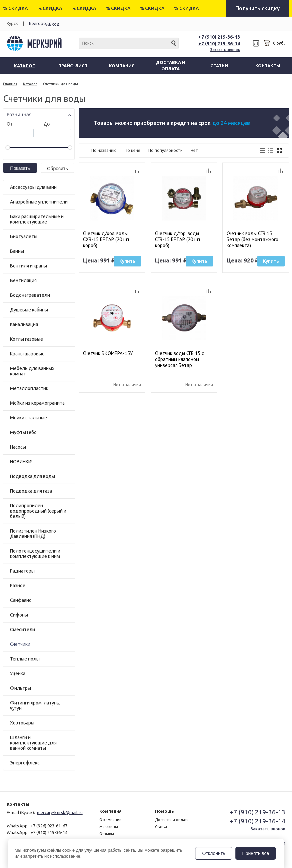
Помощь (164, 811)
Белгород (39, 23)
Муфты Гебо (23, 432)
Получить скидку (257, 8)
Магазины (109, 827)
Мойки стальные (28, 418)
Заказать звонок (225, 50)
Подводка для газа (31, 491)
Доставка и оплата (172, 820)
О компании (110, 820)
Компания (110, 811)
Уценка (18, 673)
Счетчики (20, 644)
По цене (132, 150)
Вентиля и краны (28, 266)
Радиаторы (22, 571)
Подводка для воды (32, 476)
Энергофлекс (25, 763)
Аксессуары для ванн (33, 187)
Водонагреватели (30, 295)
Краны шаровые (27, 354)
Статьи (161, 827)
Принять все (256, 853)
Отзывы (107, 834)
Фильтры (20, 688)
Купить (127, 261)
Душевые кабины (29, 310)
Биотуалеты (24, 236)
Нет (194, 150)
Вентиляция (23, 280)
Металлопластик (29, 388)
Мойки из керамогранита (37, 403)
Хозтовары (22, 723)
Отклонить (214, 853)
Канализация (24, 324)
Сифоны (19, 615)
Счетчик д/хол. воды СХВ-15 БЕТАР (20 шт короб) (106, 239)
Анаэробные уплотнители (39, 202)
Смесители (22, 630)
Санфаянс (21, 600)
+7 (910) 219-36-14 (219, 44)
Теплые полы (25, 659)
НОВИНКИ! (21, 462)
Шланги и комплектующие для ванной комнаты (33, 743)
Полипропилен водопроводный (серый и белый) (38, 511)
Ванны (17, 251)
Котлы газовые (26, 339)
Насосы (18, 447)
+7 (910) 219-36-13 (219, 37)
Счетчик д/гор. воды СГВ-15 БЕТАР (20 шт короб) (178, 239)
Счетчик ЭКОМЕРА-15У (108, 353)
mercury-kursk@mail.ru (60, 812)
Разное (18, 586)
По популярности (165, 150)
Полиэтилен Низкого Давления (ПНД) (33, 534)
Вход (54, 24)
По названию (104, 150)
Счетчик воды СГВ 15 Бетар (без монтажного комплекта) (252, 239)
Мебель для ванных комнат (32, 371)
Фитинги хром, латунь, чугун (35, 705)
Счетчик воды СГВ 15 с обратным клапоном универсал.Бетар (179, 359)
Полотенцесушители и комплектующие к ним (35, 554)
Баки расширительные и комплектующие (37, 219)
